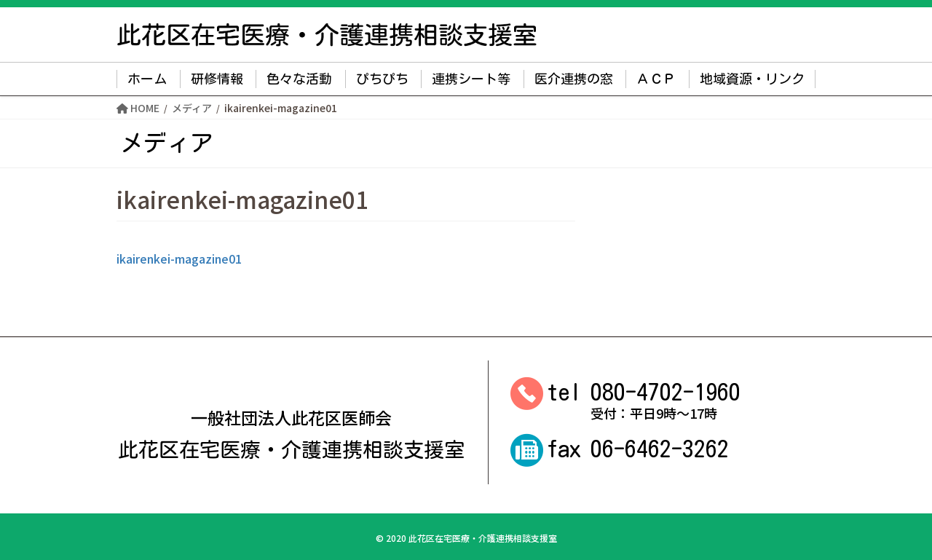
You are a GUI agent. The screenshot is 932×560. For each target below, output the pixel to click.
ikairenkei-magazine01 (179, 259)
